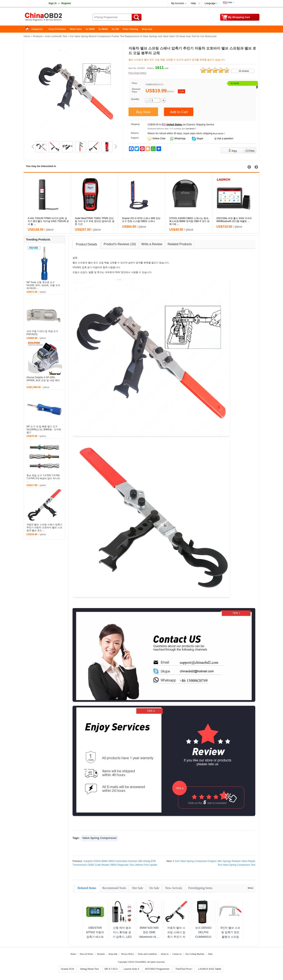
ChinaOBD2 (140, 962)
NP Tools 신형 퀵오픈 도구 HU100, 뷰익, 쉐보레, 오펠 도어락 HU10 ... (43, 285)
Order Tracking (130, 29)
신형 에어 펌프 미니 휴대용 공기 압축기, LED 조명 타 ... (122, 935)
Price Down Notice (137, 73)
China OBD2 (55, 18)
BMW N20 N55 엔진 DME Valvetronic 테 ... (149, 932)
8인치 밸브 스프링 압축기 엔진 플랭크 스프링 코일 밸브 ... (230, 935)
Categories (37, 29)
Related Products (180, 244)
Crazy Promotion (57, 29)
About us (165, 954)
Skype (199, 139)
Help (193, 3)
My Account (177, 3)
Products (38, 36)
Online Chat (159, 139)
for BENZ (103, 29)
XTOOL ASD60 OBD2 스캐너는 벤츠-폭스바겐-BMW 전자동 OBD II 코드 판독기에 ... (189, 221)
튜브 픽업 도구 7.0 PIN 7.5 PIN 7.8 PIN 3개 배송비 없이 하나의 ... (43, 478)
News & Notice (86, 954)
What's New (76, 29)
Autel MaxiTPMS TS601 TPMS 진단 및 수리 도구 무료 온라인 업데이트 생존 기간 (95, 221)
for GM (115, 29)
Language (210, 3)
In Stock (235, 83)
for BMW (90, 29)
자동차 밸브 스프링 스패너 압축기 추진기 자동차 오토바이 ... (176, 935)
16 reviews (244, 71)
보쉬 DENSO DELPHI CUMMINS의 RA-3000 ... (203, 935)
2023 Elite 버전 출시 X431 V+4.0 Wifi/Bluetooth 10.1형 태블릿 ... (234, 220)
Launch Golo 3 (131, 969)
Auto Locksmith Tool (56, 36)
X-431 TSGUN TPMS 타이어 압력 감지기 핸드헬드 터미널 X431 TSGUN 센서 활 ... (48, 221)
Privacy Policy (128, 954)
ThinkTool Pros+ (184, 969)
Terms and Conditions (147, 954)
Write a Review (152, 244)
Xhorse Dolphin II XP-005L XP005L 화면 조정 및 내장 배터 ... (43, 380)
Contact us (177, 954)
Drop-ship (147, 29)
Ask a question (225, 139)
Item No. (133, 68)
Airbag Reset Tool (89, 969)
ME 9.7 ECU (111, 969)
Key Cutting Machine (195, 954)
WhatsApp (180, 139)
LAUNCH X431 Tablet (210, 969)
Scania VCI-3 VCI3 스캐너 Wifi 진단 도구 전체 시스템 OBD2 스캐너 (141, 220)
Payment (101, 954)
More (251, 888)
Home (28, 29)
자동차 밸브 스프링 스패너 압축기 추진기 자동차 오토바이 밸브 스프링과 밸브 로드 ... (44, 528)
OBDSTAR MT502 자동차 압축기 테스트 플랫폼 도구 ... (95, 935)
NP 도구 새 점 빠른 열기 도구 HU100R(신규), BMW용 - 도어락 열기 (44, 429)
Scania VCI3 (68, 969)
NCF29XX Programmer (157, 969)
